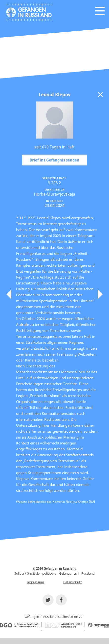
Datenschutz (73, 582)
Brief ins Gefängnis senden (54, 160)
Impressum (36, 582)
